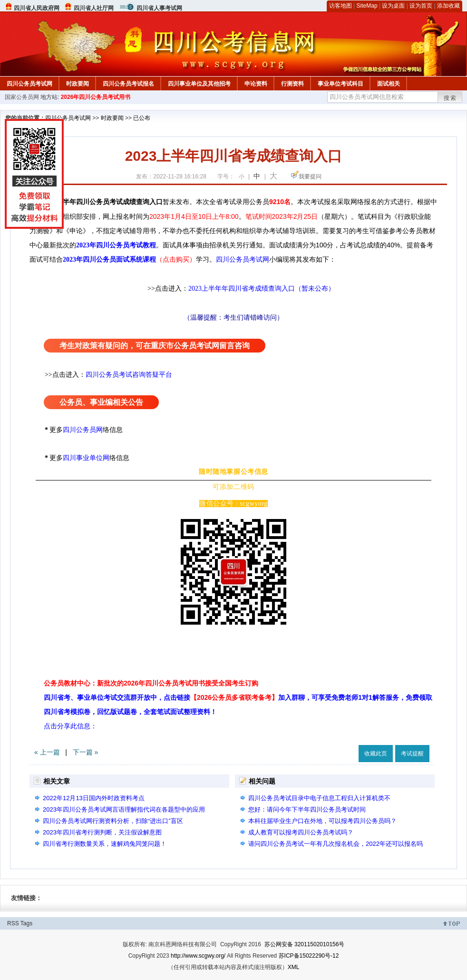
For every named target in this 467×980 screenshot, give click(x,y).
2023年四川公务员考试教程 (116, 245)
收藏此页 (376, 754)
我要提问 (310, 176)
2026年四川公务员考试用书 (96, 97)
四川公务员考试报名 (128, 84)
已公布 (142, 118)
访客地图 (341, 6)
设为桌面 (393, 6)
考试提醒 (412, 754)
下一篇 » (86, 752)
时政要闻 (78, 84)
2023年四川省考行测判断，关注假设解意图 (102, 832)
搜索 (450, 98)
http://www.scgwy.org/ (198, 956)
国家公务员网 (22, 97)
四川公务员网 (83, 430)
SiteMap (367, 6)
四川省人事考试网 (159, 8)
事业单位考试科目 (341, 84)
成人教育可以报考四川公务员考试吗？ (301, 832)
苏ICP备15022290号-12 (309, 956)
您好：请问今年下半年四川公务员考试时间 (307, 809)
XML (294, 967)
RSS (13, 923)
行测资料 (292, 84)
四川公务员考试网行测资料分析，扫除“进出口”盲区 (113, 821)
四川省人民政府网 (37, 8)
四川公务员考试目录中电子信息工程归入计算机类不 (319, 798)
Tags (26, 923)
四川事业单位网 (86, 458)
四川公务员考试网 (29, 84)
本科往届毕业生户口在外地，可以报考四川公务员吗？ (322, 821)
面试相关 (389, 84)
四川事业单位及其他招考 (199, 84)
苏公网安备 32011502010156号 (305, 944)
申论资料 (256, 84)
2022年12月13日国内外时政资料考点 (94, 798)
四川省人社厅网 (94, 8)
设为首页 (421, 6)
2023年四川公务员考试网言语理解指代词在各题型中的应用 (124, 809)
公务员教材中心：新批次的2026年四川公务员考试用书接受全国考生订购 (151, 683)
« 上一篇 (47, 752)
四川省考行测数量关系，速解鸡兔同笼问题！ (105, 844)
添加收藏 (448, 6)
